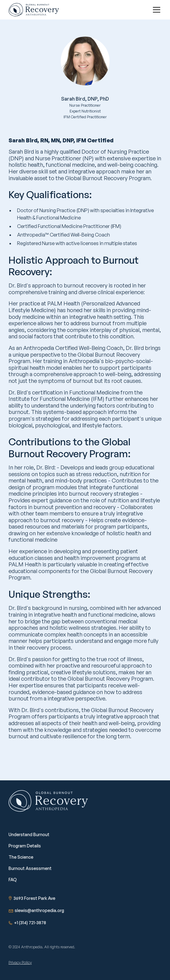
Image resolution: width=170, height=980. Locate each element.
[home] (34, 10)
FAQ (13, 880)
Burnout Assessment (30, 868)
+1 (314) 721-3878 (30, 923)
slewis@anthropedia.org (39, 910)
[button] (155, 10)
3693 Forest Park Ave (34, 898)
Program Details (25, 846)
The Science (21, 857)
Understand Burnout (29, 834)
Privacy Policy (20, 962)
